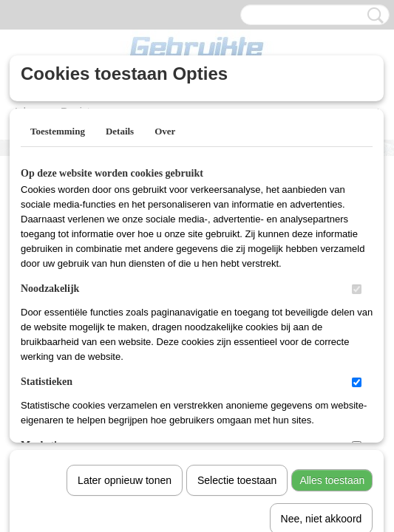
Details (120, 131)
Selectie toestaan (237, 327)
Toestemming (58, 131)
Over (165, 131)
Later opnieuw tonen (125, 327)
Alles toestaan (332, 327)
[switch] (357, 289)
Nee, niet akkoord (322, 366)
